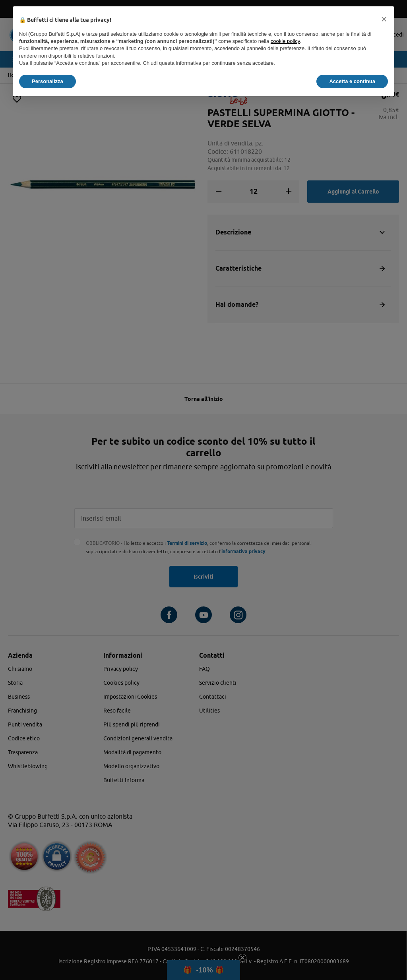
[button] (384, 19)
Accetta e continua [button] (352, 81)
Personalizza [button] (47, 81)
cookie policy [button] (285, 41)
